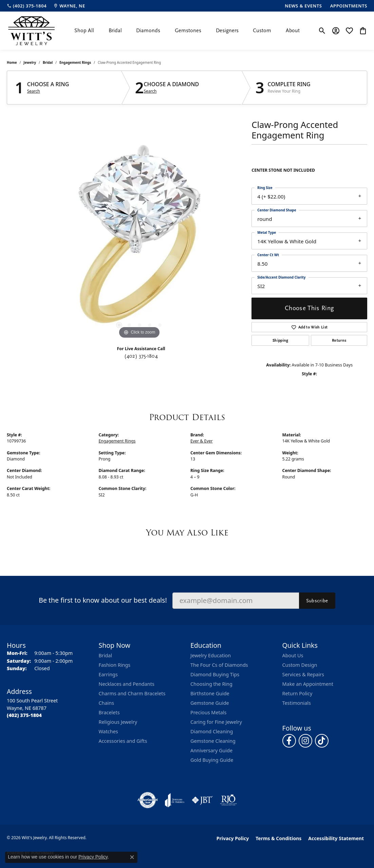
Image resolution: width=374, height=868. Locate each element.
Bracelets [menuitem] (109, 712)
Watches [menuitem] (108, 731)
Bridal (115, 31)
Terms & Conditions (278, 838)
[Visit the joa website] (175, 800)
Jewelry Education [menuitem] (211, 655)
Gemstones (188, 31)
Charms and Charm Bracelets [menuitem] (132, 693)
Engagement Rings (75, 62)
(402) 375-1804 (141, 356)
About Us (293, 655)
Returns (339, 340)
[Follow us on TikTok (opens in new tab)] (322, 741)
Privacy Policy (233, 838)
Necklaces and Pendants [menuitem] (127, 684)
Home (12, 62)
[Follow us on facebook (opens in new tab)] (289, 741)
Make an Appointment (308, 684)
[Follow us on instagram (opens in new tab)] (305, 741)
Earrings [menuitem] (108, 674)
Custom (262, 31)
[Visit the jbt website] (202, 800)
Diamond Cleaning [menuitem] (212, 731)
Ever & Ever (202, 441)
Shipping (280, 340)
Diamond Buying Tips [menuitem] (215, 674)
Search (34, 91)
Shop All (84, 31)
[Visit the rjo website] (228, 800)
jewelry (30, 62)
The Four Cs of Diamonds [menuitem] (219, 665)
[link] (27, 6)
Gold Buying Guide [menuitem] (212, 760)
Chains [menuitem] (107, 703)
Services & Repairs (303, 674)
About (293, 31)
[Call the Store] (24, 715)
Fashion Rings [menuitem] (115, 665)
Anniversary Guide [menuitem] (211, 750)
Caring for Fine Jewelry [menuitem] (216, 722)
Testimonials (297, 703)
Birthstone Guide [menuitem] (210, 693)
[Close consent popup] (132, 857)
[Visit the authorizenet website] (148, 800)
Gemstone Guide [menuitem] (210, 703)
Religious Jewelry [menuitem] (118, 722)
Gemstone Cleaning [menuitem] (213, 741)
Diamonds (148, 31)
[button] (322, 31)
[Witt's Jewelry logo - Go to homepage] (31, 31)
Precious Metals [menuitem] (208, 712)
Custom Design (300, 665)
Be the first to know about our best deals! (103, 600)
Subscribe (317, 601)
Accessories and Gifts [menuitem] (123, 741)
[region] (139, 239)
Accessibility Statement (336, 838)
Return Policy (297, 693)
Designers (227, 31)
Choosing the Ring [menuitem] (211, 684)
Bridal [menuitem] (106, 655)
